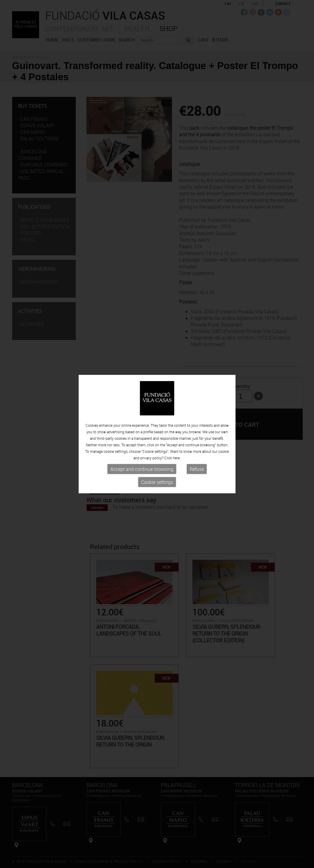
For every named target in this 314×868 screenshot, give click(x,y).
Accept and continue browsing (142, 469)
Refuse (197, 469)
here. (177, 458)
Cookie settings (157, 482)
